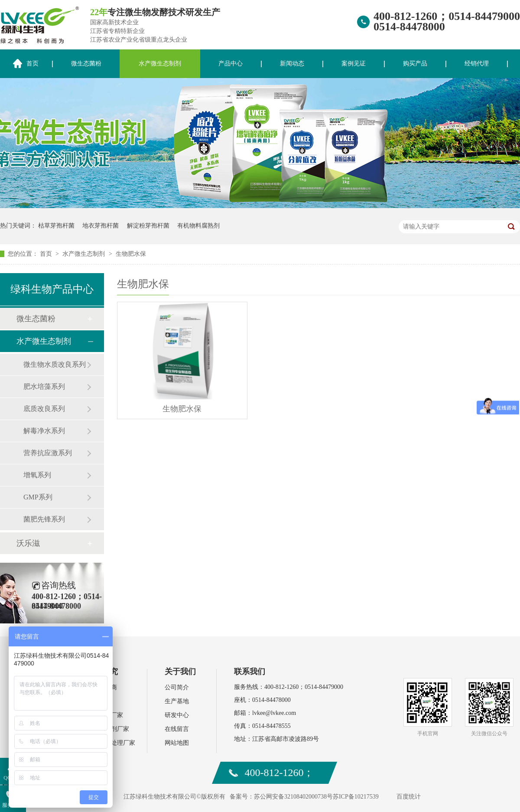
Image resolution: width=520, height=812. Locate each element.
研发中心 (177, 715)
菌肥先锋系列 (44, 519)
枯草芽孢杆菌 (56, 226)
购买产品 (415, 64)
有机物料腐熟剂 (198, 226)
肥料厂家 (99, 701)
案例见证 (354, 64)
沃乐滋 (28, 543)
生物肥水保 (131, 254)
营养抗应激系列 (48, 453)
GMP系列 (38, 497)
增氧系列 (37, 475)
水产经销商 (102, 687)
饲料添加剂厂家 (108, 729)
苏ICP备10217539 (356, 797)
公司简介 (177, 687)
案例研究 (102, 672)
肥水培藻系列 (44, 386)
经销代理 (477, 64)
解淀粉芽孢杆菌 (148, 226)
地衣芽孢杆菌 (101, 226)
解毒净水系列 (44, 431)
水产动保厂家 (105, 715)
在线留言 (177, 729)
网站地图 (177, 743)
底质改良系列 (44, 409)
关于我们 (180, 672)
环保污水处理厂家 (111, 743)
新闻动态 (292, 64)
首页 (47, 254)
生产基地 (177, 701)
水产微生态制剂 (160, 64)
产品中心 (231, 64)
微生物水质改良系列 (55, 364)
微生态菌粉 (86, 64)
